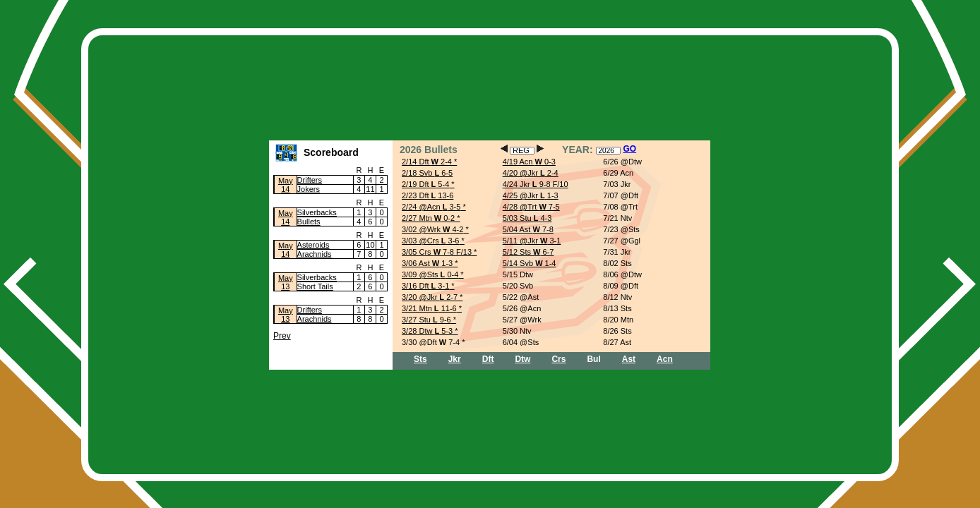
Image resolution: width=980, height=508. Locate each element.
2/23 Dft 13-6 (428, 195)
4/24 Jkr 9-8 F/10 (536, 184)
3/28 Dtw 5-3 (427, 331)
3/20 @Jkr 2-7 (430, 297)
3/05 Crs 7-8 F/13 (437, 252)
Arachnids (315, 254)
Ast (629, 359)
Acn (665, 359)
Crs (558, 359)
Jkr (455, 359)
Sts (420, 359)
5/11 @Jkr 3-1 (532, 241)
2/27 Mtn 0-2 (428, 218)
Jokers (309, 189)
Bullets (309, 222)
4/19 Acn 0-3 (529, 162)
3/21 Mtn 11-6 (429, 308)
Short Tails (315, 286)
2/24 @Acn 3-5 (431, 207)
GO (629, 149)
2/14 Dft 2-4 (427, 162)
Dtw (522, 359)
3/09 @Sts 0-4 (430, 274)
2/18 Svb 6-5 (427, 173)
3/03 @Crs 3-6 (431, 241)
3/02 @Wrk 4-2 (432, 229)
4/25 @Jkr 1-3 (531, 195)
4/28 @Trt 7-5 (531, 207)
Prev (282, 336)
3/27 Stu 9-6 (426, 320)
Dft (488, 359)
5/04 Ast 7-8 (528, 229)
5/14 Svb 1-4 (530, 263)
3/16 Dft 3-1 (425, 286)
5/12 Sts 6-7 (528, 252)
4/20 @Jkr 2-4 (531, 173)
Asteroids (313, 245)
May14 (286, 185)
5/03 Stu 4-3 (527, 218)
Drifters (310, 180)
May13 (286, 282)
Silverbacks (317, 212)
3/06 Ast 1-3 (427, 263)
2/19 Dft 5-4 (425, 184)
